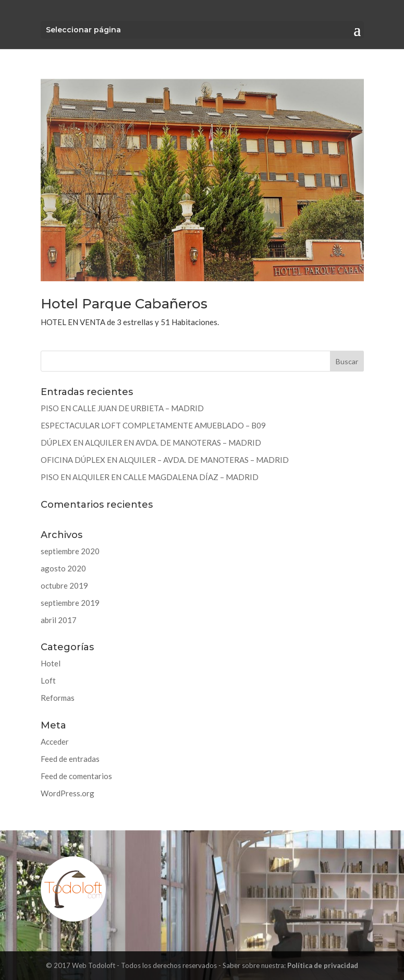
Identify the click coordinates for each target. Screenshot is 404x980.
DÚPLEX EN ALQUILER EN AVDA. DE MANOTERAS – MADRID (151, 443)
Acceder (55, 742)
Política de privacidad (323, 965)
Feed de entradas (70, 759)
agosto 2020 (63, 568)
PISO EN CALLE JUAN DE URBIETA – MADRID (122, 408)
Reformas (58, 698)
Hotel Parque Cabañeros (124, 304)
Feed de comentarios (76, 776)
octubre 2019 (64, 585)
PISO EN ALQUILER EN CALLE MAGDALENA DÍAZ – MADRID (150, 477)
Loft (48, 680)
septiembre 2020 (70, 551)
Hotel (51, 663)
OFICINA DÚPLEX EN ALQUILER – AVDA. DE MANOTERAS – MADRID (165, 460)
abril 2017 (59, 620)
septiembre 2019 (70, 603)
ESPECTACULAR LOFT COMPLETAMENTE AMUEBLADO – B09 (153, 425)
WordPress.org (68, 793)
